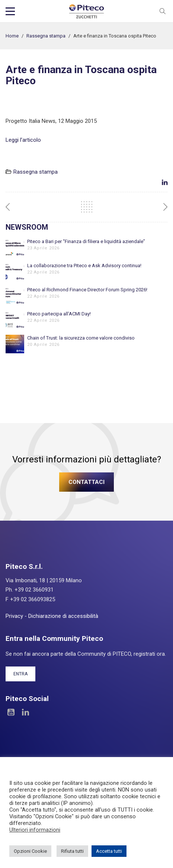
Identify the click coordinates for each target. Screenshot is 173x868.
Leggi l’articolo (23, 140)
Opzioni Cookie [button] (30, 851)
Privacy (14, 616)
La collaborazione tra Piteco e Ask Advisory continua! (84, 266)
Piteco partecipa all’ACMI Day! (59, 314)
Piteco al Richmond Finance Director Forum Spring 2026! (87, 290)
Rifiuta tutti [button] (72, 851)
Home (12, 36)
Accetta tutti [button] (109, 851)
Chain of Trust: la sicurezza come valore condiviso (81, 338)
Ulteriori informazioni (35, 830)
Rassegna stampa (46, 36)
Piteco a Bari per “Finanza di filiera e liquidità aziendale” (86, 241)
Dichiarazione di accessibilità (63, 616)
